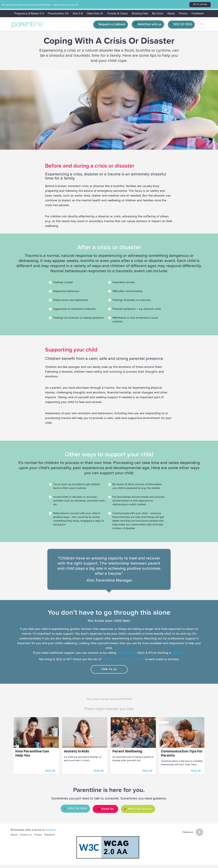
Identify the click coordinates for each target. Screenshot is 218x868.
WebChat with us (150, 24)
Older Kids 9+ (95, 13)
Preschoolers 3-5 (58, 13)
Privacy (183, 13)
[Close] (215, 5)
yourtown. (51, 830)
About (171, 13)
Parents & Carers (118, 13)
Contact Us (26, 835)
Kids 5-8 (78, 13)
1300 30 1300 (183, 24)
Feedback (198, 13)
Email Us (107, 808)
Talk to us (109, 669)
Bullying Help (140, 13)
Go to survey (200, 4)
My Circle (158, 13)
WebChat (178, 653)
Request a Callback (112, 24)
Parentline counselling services (123, 659)
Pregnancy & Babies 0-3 (29, 13)
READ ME (50, 771)
